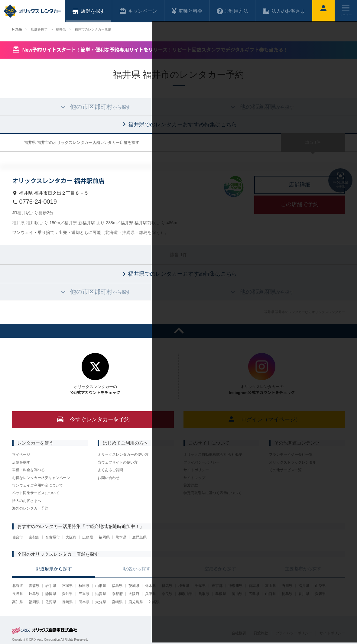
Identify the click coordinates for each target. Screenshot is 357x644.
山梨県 (320, 586)
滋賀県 (101, 594)
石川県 (287, 586)
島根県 (221, 594)
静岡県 (51, 594)
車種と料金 (187, 11)
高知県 (18, 602)
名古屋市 (53, 537)
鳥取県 (204, 594)
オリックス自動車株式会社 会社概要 (213, 455)
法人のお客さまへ (27, 501)
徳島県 (287, 594)
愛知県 (67, 594)
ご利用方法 (232, 11)
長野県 (18, 594)
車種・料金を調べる (28, 470)
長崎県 (67, 602)
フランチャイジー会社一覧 (291, 455)
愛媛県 (320, 594)
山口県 (271, 594)
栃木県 (151, 586)
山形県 (101, 586)
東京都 (217, 586)
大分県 (101, 602)
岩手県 (51, 586)
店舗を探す (21, 462)
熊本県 (121, 537)
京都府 (34, 537)
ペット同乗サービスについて (36, 493)
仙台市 (18, 537)
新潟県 (254, 586)
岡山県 (237, 594)
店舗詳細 (300, 185)
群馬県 (167, 586)
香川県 (304, 594)
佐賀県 (51, 602)
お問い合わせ (109, 478)
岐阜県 (34, 594)
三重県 (84, 594)
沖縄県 (154, 602)
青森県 (34, 586)
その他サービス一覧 (285, 470)
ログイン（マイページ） (264, 419)
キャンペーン (138, 11)
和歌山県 (186, 594)
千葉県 (200, 586)
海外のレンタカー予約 (30, 508)
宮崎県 (117, 602)
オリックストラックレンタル (293, 462)
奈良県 (167, 594)
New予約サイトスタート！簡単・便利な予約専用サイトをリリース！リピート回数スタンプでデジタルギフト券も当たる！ (155, 50)
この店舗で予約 (300, 204)
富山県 (271, 586)
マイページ (21, 455)
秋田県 (84, 586)
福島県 (117, 586)
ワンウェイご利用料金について (37, 485)
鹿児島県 (139, 537)
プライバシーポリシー (202, 462)
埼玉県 (184, 586)
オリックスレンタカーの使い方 (123, 455)
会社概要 (239, 633)
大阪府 (71, 537)
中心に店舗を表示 (340, 180)
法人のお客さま (284, 11)
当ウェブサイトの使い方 (118, 462)
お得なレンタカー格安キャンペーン (41, 478)
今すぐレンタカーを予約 (93, 419)
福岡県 (104, 537)
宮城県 (67, 586)
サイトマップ (194, 478)
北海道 (18, 586)
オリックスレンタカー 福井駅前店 (58, 181)
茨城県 (134, 586)
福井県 (304, 586)
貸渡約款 (191, 485)
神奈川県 (235, 586)
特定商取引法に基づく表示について (213, 493)
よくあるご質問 (110, 470)
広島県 (88, 537)
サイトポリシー (196, 470)
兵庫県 (151, 594)
